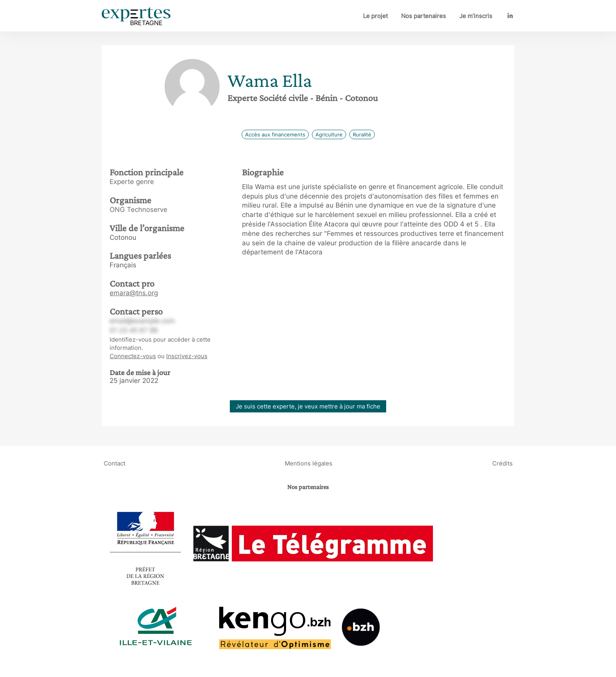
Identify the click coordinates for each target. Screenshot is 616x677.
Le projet (375, 16)
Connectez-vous (133, 356)
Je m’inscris (476, 16)
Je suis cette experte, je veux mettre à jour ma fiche (308, 406)
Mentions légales (309, 463)
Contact (115, 463)
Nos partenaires (423, 16)
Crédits (502, 463)
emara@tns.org (134, 293)
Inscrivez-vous (187, 356)
